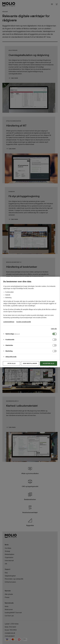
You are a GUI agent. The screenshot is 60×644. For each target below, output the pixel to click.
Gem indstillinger (30, 363)
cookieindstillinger (9, 322)
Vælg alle (54, 329)
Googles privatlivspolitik (24, 322)
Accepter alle (48, 363)
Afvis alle (11, 363)
